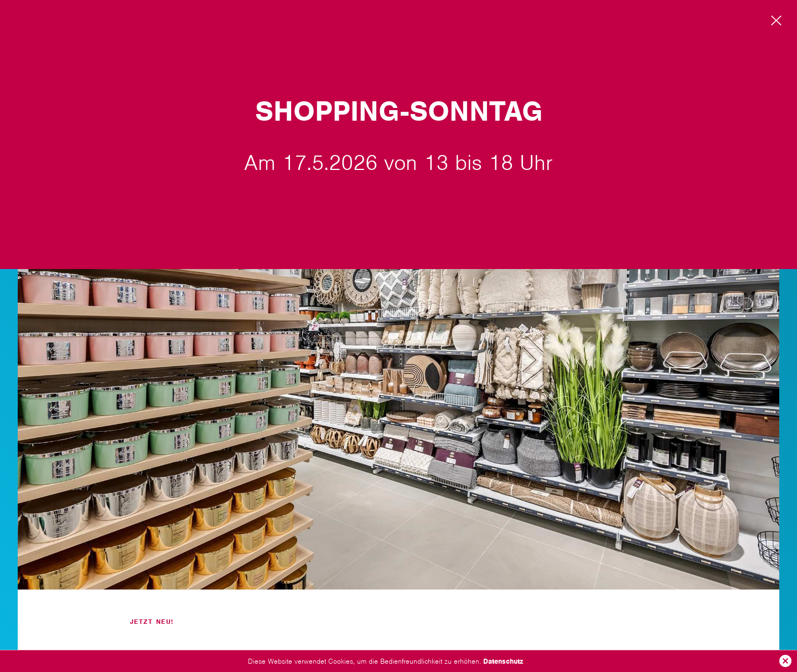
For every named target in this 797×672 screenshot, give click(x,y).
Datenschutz (503, 661)
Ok (785, 661)
